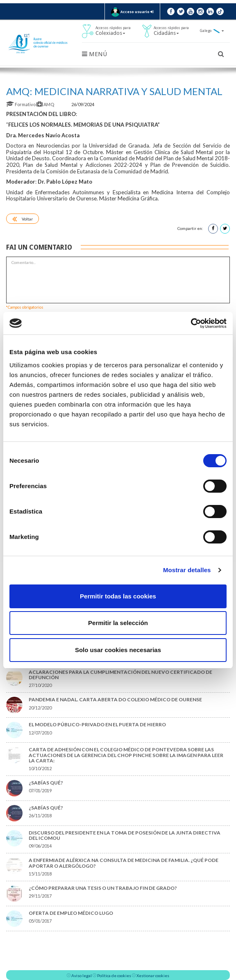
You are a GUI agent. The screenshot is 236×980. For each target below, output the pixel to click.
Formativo (21, 104)
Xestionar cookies (153, 975)
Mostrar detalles (187, 570)
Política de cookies (114, 975)
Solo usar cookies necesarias (118, 650)
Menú (94, 54)
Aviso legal (82, 975)
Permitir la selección (118, 623)
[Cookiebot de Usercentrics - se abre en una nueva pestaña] (191, 323)
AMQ (46, 104)
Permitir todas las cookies (118, 596)
